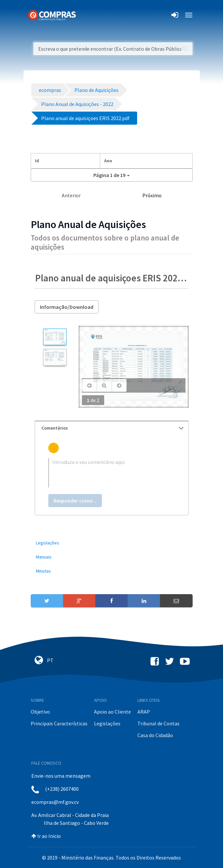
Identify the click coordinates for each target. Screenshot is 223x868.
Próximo (152, 195)
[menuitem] (112, 543)
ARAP (144, 712)
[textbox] (112, 473)
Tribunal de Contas (159, 723)
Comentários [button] (112, 428)
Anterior (71, 195)
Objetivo (40, 712)
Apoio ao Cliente (112, 712)
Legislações (107, 723)
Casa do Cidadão (155, 735)
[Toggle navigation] (85, 15)
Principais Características (59, 723)
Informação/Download (67, 307)
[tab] (112, 428)
